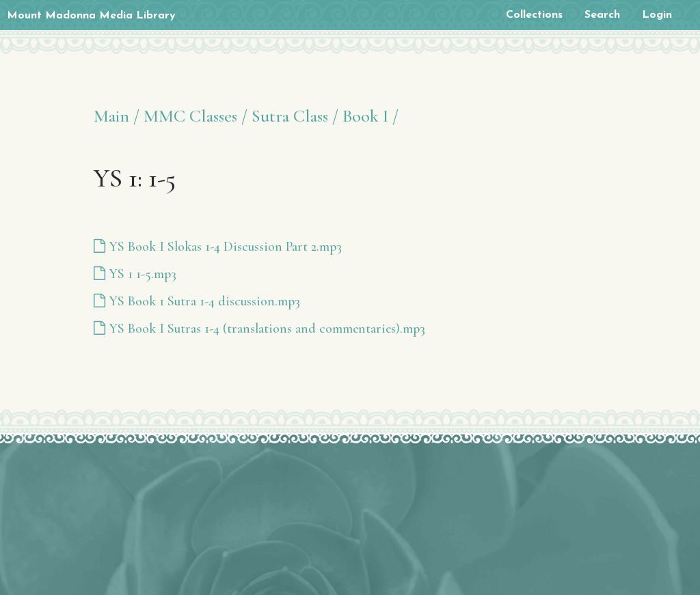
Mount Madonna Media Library (91, 16)
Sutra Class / (295, 116)
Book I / (371, 116)
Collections (534, 15)
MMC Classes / (196, 116)
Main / (117, 116)
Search (602, 15)
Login (657, 15)
